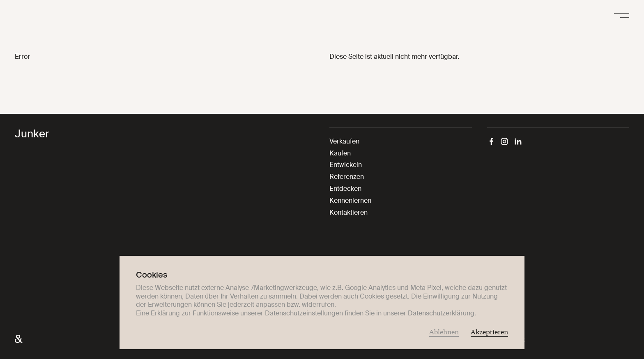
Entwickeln (346, 165)
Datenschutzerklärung (441, 313)
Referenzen (347, 177)
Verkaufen (344, 141)
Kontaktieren (348, 212)
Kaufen (340, 153)
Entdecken (345, 189)
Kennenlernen (350, 200)
